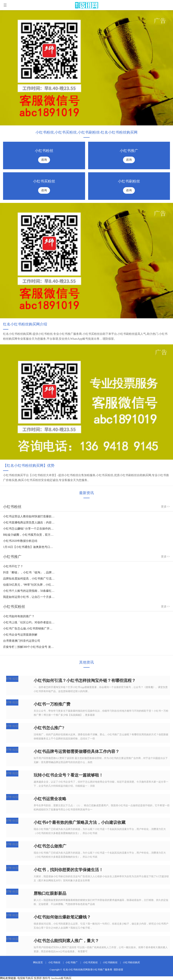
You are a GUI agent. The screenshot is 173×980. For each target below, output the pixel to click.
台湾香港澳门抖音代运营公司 (22, 641)
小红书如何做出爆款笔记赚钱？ (62, 917)
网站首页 (38, 962)
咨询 (44, 160)
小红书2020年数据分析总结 (20, 541)
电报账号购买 (25, 978)
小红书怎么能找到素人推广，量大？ (66, 941)
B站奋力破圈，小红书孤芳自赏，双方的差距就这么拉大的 (29, 535)
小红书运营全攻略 (50, 799)
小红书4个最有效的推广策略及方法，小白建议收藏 (80, 822)
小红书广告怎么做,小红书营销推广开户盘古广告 (29, 629)
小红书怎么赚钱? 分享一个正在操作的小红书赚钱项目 (29, 529)
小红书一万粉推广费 (52, 704)
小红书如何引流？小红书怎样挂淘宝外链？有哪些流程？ (85, 680)
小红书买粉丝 (90, 962)
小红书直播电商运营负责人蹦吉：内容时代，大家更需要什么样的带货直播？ (29, 523)
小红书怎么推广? (49, 728)
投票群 (38, 978)
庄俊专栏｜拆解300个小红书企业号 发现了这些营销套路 (29, 647)
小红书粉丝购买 (131, 962)
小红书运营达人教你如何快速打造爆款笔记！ (29, 516)
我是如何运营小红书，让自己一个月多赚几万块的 (29, 597)
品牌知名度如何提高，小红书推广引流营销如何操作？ (29, 579)
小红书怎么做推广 (50, 846)
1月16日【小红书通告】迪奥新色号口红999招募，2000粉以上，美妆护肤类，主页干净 (29, 547)
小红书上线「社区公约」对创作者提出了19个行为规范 (29, 622)
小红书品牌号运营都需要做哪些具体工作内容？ (77, 751)
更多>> (165, 507)
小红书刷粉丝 (110, 962)
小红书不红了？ (13, 566)
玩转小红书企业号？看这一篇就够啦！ (68, 775)
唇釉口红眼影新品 (50, 893)
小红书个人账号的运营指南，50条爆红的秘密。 (29, 591)
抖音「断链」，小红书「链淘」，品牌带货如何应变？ (29, 572)
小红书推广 (72, 962)
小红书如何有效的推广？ (19, 616)
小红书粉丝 (54, 962)
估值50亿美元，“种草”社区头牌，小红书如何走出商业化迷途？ (29, 585)
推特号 (46, 978)
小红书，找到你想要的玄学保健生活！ (68, 870)
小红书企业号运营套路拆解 (20, 635)
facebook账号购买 (61, 978)
